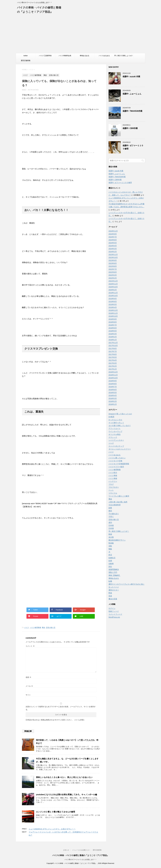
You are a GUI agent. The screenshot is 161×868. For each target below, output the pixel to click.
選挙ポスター (114, 590)
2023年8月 (113, 263)
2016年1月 (113, 404)
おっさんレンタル (115, 420)
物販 (110, 549)
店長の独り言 (51, 628)
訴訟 (110, 567)
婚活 (110, 511)
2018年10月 (113, 316)
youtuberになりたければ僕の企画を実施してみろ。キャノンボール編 (66, 795)
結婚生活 (112, 558)
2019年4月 (113, 307)
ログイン (112, 608)
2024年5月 (113, 243)
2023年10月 (113, 257)
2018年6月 (113, 328)
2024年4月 (113, 246)
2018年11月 (113, 313)
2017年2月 (113, 366)
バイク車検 (113, 475)
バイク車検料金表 (65, 56)
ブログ (111, 484)
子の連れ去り (114, 514)
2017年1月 (113, 369)
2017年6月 (113, 354)
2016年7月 (113, 387)
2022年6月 (113, 272)
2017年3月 (113, 363)
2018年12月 (113, 310)
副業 (110, 508)
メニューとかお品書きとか (81, 850)
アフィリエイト (115, 428)
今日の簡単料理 (115, 505)
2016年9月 (113, 381)
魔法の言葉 (113, 599)
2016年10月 (113, 378)
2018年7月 (113, 325)
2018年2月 (113, 337)
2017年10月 (113, 346)
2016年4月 (113, 395)
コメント (30, 646)
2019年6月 (113, 301)
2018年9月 (113, 319)
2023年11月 (113, 255)
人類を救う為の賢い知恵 (118, 502)
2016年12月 (113, 372)
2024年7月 (113, 237)
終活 (110, 555)
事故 (43, 628)
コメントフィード (115, 614)
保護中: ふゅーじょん (132, 94)
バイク (27, 628)
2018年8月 (113, 322)
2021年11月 (113, 281)
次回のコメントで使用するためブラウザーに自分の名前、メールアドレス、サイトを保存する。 (61, 708)
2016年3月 (113, 398)
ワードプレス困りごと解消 (119, 496)
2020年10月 (113, 287)
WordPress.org (114, 617)
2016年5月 (113, 393)
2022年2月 (113, 278)
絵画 (110, 561)
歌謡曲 (111, 543)
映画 (110, 534)
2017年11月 (113, 343)
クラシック (113, 437)
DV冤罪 (111, 417)
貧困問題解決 (114, 569)
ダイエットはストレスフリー (120, 449)
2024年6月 (113, 240)
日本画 (111, 525)
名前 (28, 677)
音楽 (110, 596)
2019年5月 (113, 304)
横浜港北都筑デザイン (117, 540)
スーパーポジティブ (116, 446)
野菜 (110, 593)
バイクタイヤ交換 (115, 461)
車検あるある (85, 56)
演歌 (110, 546)
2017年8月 (113, 348)
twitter (26, 56)
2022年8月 (113, 266)
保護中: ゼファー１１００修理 (120, 183)
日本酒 (111, 528)
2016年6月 (113, 390)
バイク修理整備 (35, 628)
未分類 (111, 537)
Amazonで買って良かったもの (120, 414)
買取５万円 (113, 572)
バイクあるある (104, 56)
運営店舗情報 (26, 61)
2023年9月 (113, 260)
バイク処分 (113, 473)
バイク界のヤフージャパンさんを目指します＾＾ (80, 860)
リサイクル (113, 493)
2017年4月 (113, 360)
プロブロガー (114, 487)
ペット (111, 490)
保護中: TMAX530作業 (132, 111)
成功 (110, 522)
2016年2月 (113, 401)
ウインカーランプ (115, 431)
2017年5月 (113, 357)
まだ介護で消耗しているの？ (120, 426)
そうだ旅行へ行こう (116, 423)
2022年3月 (113, 275)
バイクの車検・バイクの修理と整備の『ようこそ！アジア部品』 (80, 855)
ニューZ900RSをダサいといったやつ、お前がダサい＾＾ (52, 829)
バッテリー (113, 481)
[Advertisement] (80, 35)
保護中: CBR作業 (130, 128)
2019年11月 (113, 293)
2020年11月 (113, 284)
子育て (111, 517)
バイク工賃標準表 (45, 56)
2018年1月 (113, 340)
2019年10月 (113, 296)
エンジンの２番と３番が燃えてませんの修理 (55, 812)
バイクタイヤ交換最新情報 (119, 464)
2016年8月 (113, 384)
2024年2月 (113, 252)
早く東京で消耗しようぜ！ (124, 56)
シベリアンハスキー (116, 440)
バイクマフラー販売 (116, 467)
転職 (110, 581)
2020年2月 (113, 290)
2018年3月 (113, 334)
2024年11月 (113, 231)
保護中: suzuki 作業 (131, 77)
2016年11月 (113, 375)
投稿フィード (114, 611)
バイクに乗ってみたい (117, 458)
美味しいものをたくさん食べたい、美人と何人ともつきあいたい (64, 777)
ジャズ (111, 443)
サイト (28, 695)
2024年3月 (113, 249)
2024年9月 (113, 234)
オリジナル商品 (115, 434)
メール (29, 686)
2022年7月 (113, 269)
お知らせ (66, 850)
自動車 (111, 564)
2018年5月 (113, 331)
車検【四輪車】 (115, 575)
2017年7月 (113, 351)
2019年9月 (113, 299)
